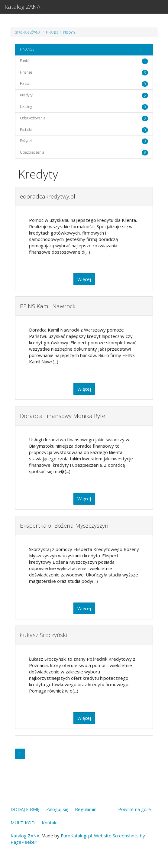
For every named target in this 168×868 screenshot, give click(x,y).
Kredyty (69, 32)
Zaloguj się (57, 809)
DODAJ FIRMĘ (25, 809)
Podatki (26, 130)
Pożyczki (27, 141)
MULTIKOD (23, 823)
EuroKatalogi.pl (76, 836)
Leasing (26, 107)
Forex (24, 83)
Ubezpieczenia (32, 152)
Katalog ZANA (22, 7)
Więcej (84, 279)
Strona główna (28, 32)
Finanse (26, 72)
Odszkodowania (33, 118)
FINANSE (52, 32)
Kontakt (50, 823)
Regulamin (86, 809)
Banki (24, 61)
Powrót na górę (134, 809)
